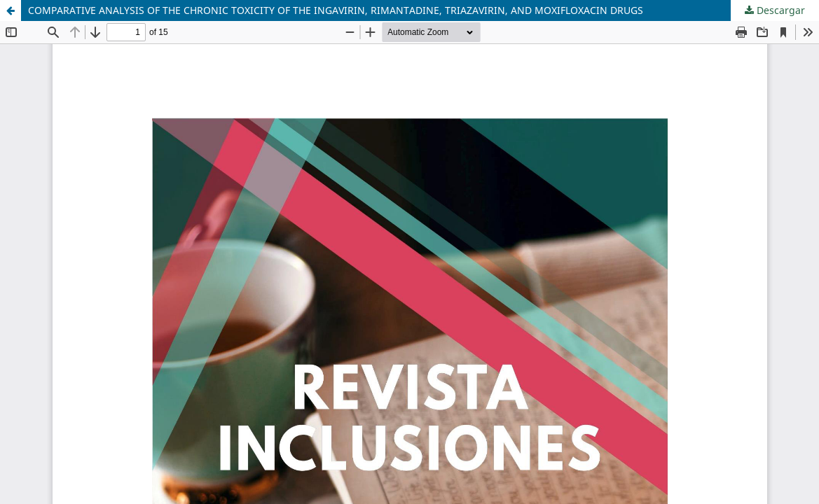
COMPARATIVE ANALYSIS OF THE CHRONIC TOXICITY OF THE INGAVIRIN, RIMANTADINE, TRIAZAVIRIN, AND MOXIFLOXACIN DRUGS (336, 10)
